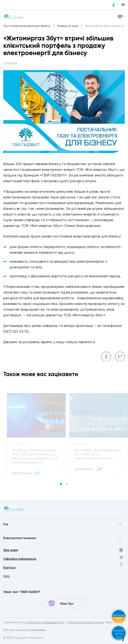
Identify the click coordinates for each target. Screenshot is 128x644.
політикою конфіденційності (45, 623)
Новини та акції (68, 26)
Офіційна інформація (20, 559)
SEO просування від (25, 631)
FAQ (6, 578)
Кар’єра (9, 568)
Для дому (11, 551)
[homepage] (14, 16)
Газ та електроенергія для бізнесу (27, 26)
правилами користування (86, 623)
